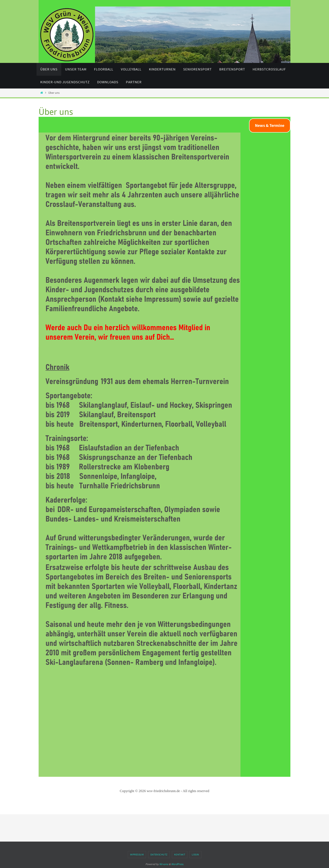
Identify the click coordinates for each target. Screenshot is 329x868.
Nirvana (164, 864)
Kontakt (180, 854)
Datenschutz (159, 854)
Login (195, 854)
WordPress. (178, 864)
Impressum (137, 854)
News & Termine (270, 125)
